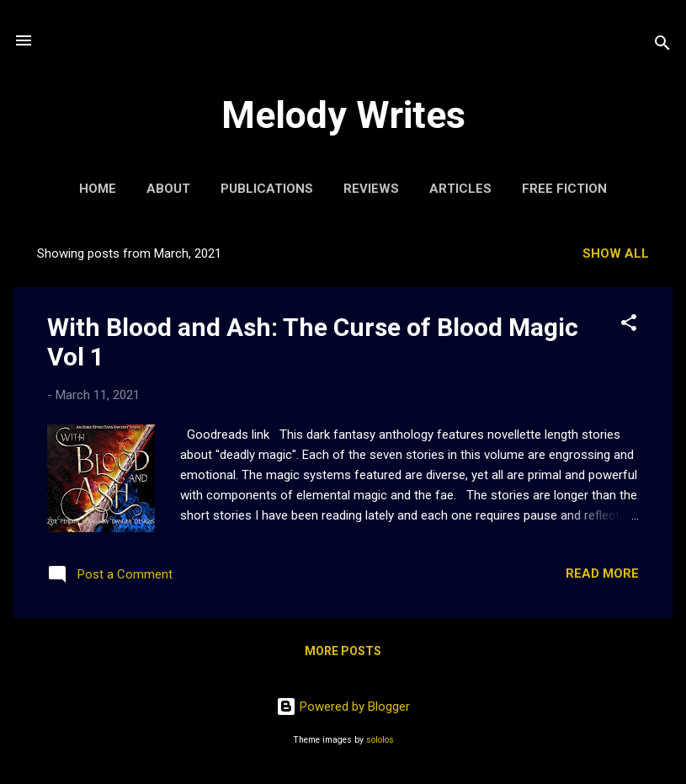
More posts (343, 651)
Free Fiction (564, 189)
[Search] (662, 46)
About (168, 189)
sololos (380, 740)
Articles (460, 189)
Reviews (371, 189)
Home (98, 189)
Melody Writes (343, 115)
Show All (616, 253)
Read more (602, 573)
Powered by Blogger (343, 707)
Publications (267, 189)
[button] (629, 325)
